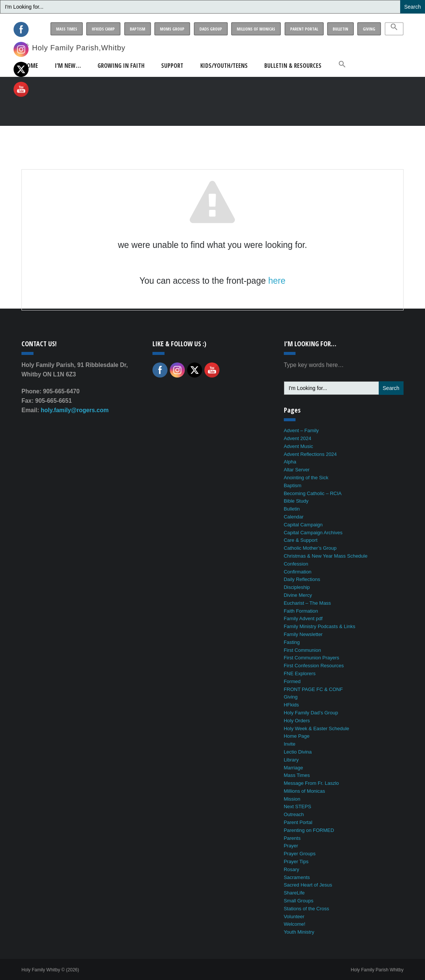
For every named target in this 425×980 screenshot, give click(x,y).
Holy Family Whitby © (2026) (50, 970)
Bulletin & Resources (293, 66)
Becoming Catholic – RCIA (313, 493)
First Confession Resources (314, 666)
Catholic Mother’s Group (310, 548)
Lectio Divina (298, 752)
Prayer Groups (300, 854)
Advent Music (299, 446)
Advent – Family (301, 430)
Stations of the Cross (307, 909)
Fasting (292, 642)
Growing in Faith (121, 66)
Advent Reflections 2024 (310, 454)
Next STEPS (298, 806)
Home (31, 66)
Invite (290, 744)
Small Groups (299, 901)
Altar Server (297, 470)
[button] (394, 29)
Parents (292, 838)
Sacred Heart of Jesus (308, 885)
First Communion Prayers (312, 658)
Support (172, 66)
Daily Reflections (302, 579)
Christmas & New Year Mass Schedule (326, 556)
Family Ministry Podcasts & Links (320, 626)
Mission (292, 799)
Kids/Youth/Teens (224, 66)
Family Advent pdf (303, 618)
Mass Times (67, 29)
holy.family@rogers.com (75, 410)
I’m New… (68, 66)
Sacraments (297, 877)
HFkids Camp (103, 29)
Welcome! (295, 924)
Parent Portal (304, 29)
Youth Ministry (299, 932)
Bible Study (296, 501)
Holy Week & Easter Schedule (317, 729)
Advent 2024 (298, 438)
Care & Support (301, 540)
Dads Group (211, 29)
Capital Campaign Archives (313, 533)
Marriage (293, 768)
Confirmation (298, 572)
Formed (292, 681)
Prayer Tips (296, 862)
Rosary (292, 869)
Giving (369, 29)
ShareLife (294, 893)
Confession (296, 564)
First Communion (302, 650)
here (277, 281)
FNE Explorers (300, 673)
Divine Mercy (298, 595)
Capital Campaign (303, 525)
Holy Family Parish (377, 970)
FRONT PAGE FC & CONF (313, 689)
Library (291, 760)
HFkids (291, 705)
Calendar (294, 517)
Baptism (138, 29)
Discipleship (297, 587)
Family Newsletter (303, 634)
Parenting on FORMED (309, 830)
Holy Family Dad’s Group (311, 713)
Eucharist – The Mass (307, 603)
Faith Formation (301, 611)
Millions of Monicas (256, 29)
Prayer (291, 846)
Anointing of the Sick (306, 478)
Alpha (290, 462)
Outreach (294, 814)
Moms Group (172, 29)
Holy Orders (297, 721)
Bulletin (340, 29)
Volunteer (294, 917)
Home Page (297, 736)
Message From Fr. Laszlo (312, 783)
